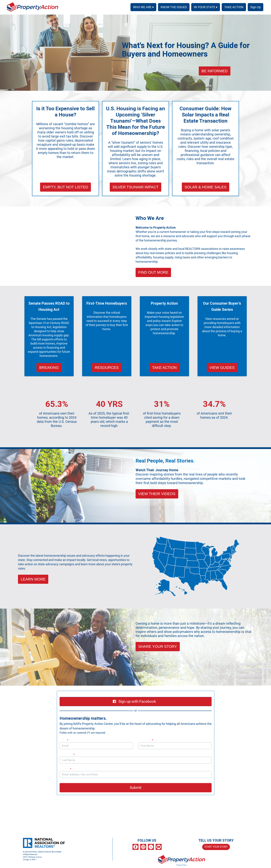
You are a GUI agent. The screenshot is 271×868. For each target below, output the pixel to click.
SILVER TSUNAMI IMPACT (135, 187)
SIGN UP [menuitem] (255, 7)
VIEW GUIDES (222, 368)
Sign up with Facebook (134, 701)
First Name (146, 740)
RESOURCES (107, 368)
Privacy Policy (182, 865)
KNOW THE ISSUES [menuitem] (173, 7)
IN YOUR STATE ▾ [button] (204, 7)
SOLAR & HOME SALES (206, 187)
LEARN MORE (33, 579)
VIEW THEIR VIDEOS (157, 494)
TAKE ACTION (164, 368)
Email (64, 740)
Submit (136, 788)
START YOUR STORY (216, 847)
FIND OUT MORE (153, 272)
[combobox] (136, 775)
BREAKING (49, 368)
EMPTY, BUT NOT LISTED (65, 187)
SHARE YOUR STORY (158, 647)
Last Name (67, 755)
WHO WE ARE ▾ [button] (142, 7)
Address (67, 769)
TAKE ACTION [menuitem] (233, 7)
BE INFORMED (215, 71)
